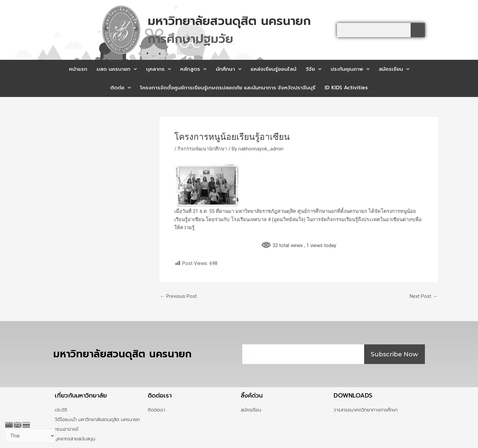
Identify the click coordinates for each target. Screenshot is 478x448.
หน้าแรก (78, 69)
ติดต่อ (120, 88)
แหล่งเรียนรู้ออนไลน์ (274, 69)
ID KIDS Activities (346, 88)
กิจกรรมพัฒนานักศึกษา (203, 149)
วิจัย (314, 69)
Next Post (424, 296)
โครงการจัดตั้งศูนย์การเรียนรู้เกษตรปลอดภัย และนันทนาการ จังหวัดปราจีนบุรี (228, 88)
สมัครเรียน (394, 69)
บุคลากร (159, 69)
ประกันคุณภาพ (350, 69)
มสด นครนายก (117, 69)
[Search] (418, 30)
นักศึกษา (229, 69)
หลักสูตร (193, 69)
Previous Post (178, 296)
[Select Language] (31, 436)
